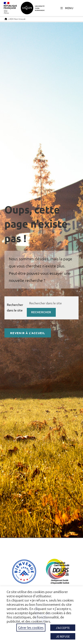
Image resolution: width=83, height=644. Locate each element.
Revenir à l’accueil (28, 333)
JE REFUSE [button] (63, 636)
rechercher (41, 312)
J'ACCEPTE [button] (63, 628)
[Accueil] (6, 19)
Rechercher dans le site (15, 307)
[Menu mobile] (67, 8)
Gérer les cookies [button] (31, 627)
